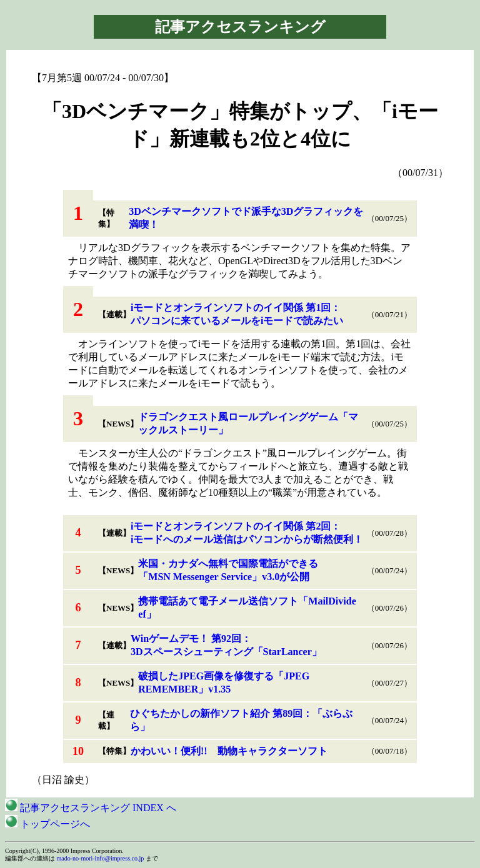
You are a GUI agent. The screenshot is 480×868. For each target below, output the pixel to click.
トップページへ (47, 824)
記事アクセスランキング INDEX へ (91, 808)
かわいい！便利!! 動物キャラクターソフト (229, 751)
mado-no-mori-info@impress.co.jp (101, 858)
